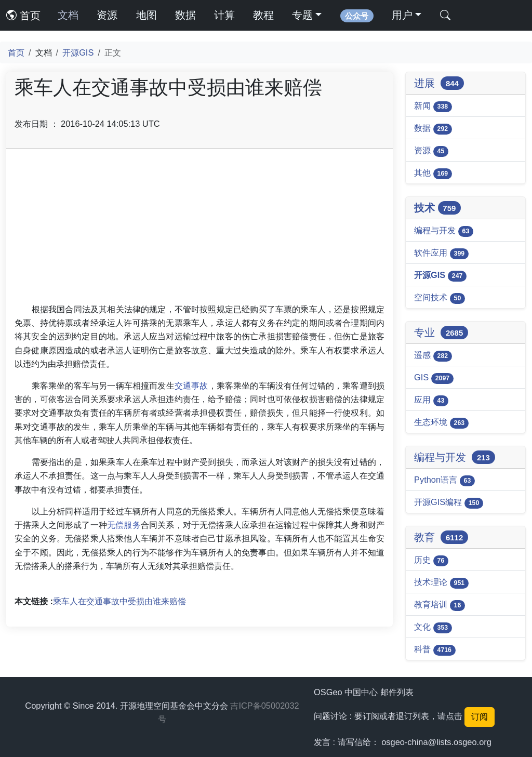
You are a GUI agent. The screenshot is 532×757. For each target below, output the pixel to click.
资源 (107, 15)
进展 (439, 83)
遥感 (433, 356)
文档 (68, 15)
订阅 (480, 717)
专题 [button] (302, 15)
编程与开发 (444, 231)
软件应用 (441, 254)
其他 (433, 174)
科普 (435, 650)
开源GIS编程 (449, 503)
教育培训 (440, 605)
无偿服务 (124, 525)
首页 (23, 16)
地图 (147, 15)
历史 (431, 561)
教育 (441, 537)
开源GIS (78, 52)
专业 (441, 333)
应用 (431, 401)
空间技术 (440, 298)
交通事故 (191, 386)
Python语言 (444, 481)
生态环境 (441, 423)
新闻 (433, 107)
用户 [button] (402, 15)
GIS (434, 378)
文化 (433, 628)
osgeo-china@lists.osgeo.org (436, 742)
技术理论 (441, 583)
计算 (224, 15)
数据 (185, 15)
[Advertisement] (199, 230)
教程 (263, 15)
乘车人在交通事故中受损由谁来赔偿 (119, 601)
